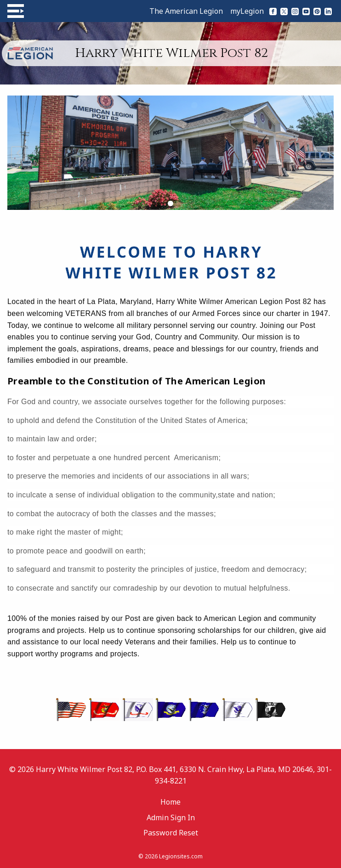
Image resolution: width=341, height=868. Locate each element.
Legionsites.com (181, 856)
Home (170, 802)
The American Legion (186, 11)
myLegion (247, 11)
